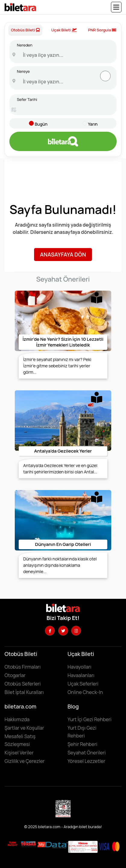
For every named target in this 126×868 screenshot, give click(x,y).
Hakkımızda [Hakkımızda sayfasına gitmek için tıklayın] (17, 719)
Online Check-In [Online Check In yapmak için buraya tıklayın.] (85, 692)
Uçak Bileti (64, 30)
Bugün (41, 124)
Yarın (93, 124)
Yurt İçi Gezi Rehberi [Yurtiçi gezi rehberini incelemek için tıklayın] (90, 719)
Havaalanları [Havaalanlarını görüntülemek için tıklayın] (81, 675)
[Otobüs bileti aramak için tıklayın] (63, 141)
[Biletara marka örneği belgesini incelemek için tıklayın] (13, 844)
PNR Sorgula (102, 30)
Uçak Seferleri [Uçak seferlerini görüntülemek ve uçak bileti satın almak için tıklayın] (83, 684)
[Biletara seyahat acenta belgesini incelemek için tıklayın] (29, 844)
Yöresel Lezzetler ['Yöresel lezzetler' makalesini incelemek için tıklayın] (86, 761)
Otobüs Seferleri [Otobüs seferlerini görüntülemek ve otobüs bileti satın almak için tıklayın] (23, 684)
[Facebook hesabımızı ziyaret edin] (50, 631)
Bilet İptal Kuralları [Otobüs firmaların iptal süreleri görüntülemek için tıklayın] (24, 692)
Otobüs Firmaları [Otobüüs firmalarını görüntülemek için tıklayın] (23, 667)
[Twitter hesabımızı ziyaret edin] (63, 631)
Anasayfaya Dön (63, 254)
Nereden (25, 45)
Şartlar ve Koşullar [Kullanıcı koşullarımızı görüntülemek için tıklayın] (24, 728)
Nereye (23, 71)
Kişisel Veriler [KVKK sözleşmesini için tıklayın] (19, 753)
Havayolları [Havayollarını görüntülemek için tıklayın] (79, 667)
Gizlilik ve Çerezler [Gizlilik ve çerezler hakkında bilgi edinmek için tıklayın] (25, 761)
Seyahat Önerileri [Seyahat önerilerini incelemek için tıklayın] (87, 753)
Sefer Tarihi (27, 99)
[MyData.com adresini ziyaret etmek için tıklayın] (53, 844)
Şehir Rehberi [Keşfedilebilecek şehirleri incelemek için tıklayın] (82, 744)
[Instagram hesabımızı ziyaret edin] (76, 631)
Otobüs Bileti (25, 30)
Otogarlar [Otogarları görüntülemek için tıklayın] (15, 675)
